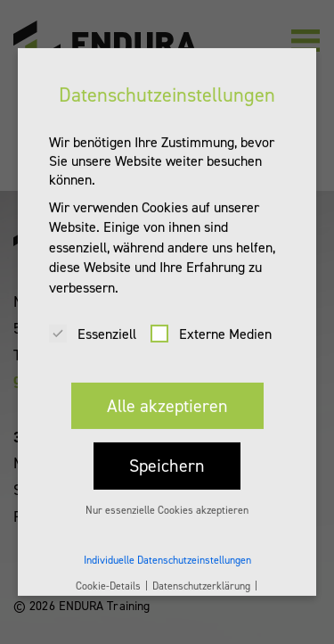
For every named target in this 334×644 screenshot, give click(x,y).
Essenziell (93, 322)
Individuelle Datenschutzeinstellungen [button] (167, 549)
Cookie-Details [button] (110, 574)
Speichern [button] (167, 455)
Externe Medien (211, 322)
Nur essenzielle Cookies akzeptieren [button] (167, 499)
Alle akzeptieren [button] (167, 394)
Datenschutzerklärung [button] (203, 574)
